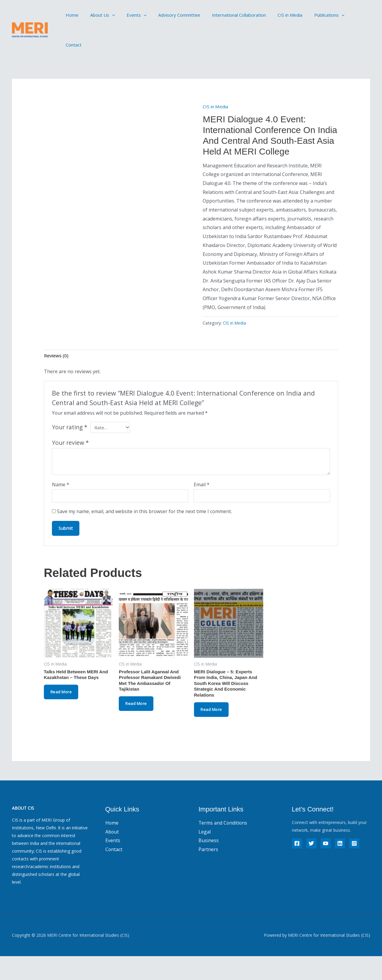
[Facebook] (297, 868)
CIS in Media (275, 15)
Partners (208, 873)
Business (209, 865)
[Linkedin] (340, 868)
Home (71, 15)
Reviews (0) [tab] (56, 376)
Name (61, 505)
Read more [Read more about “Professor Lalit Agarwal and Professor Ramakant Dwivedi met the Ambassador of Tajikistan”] (137, 727)
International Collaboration (227, 15)
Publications (311, 15)
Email (202, 505)
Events (130, 15)
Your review (70, 463)
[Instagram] (354, 868)
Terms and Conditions (223, 847)
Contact (343, 15)
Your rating (70, 448)
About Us (98, 15)
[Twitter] (311, 868)
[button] (108, 15)
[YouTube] (326, 868)
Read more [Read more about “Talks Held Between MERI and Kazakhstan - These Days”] (62, 715)
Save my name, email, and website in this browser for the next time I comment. (144, 533)
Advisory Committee (170, 15)
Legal (205, 856)
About (112, 856)
